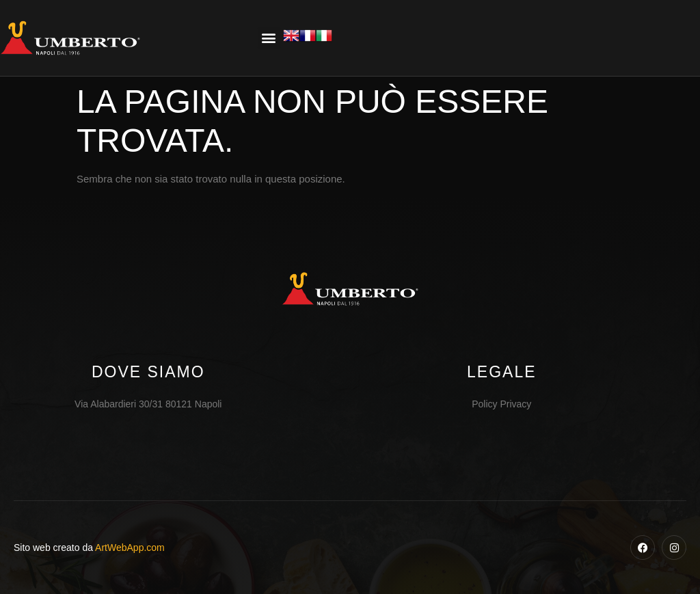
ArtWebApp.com (130, 548)
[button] (269, 38)
